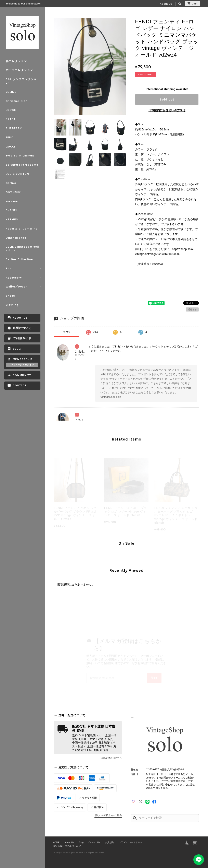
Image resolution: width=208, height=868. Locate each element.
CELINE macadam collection (22, 248)
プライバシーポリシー (131, 842)
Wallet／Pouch (17, 287)
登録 (154, 678)
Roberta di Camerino (22, 229)
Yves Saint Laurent (20, 156)
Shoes (10, 296)
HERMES (12, 219)
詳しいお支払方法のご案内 (108, 815)
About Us (166, 4)
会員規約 (110, 842)
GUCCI (10, 147)
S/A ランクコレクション (21, 81)
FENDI (10, 137)
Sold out (167, 99)
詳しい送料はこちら (112, 758)
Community (22, 375)
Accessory (14, 278)
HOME (56, 842)
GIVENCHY (13, 192)
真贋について (22, 328)
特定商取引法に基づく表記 (67, 846)
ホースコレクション (19, 70)
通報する (192, 309)
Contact (20, 385)
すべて (67, 332)
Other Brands (16, 238)
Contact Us (94, 842)
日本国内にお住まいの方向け (167, 110)
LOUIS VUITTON (17, 174)
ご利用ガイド (22, 338)
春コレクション (16, 61)
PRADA (11, 119)
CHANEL (12, 210)
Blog (17, 349)
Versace (12, 201)
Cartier (11, 183)
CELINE (11, 92)
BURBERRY (14, 128)
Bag (9, 268)
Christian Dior (16, 101)
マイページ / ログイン (22, 365)
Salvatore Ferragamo (22, 165)
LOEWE (11, 110)
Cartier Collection (19, 259)
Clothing (12, 305)
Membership (23, 359)
